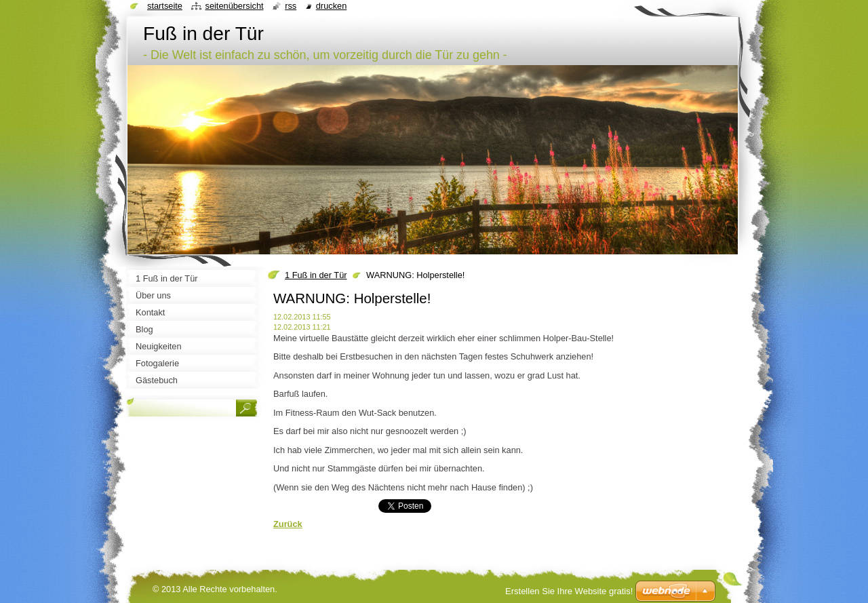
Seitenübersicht (234, 6)
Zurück (288, 524)
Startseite (165, 6)
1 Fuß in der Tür (316, 275)
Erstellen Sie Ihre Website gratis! (569, 591)
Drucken (332, 6)
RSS (291, 6)
